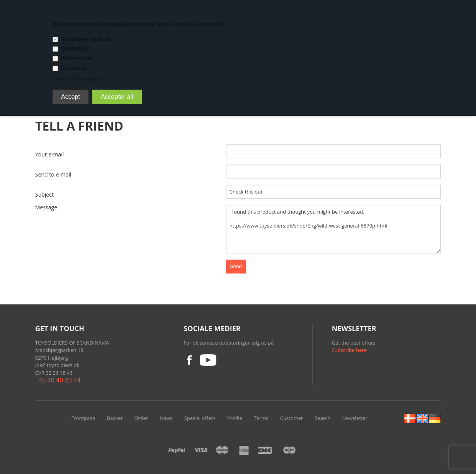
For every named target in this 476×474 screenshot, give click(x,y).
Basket (115, 418)
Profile (235, 418)
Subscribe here (349, 350)
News (166, 418)
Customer (292, 418)
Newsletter (355, 418)
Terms (261, 418)
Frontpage (83, 418)
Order (141, 418)
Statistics (73, 68)
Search (322, 418)
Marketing (75, 48)
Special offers (200, 418)
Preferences (77, 58)
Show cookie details (77, 79)
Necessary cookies (86, 39)
